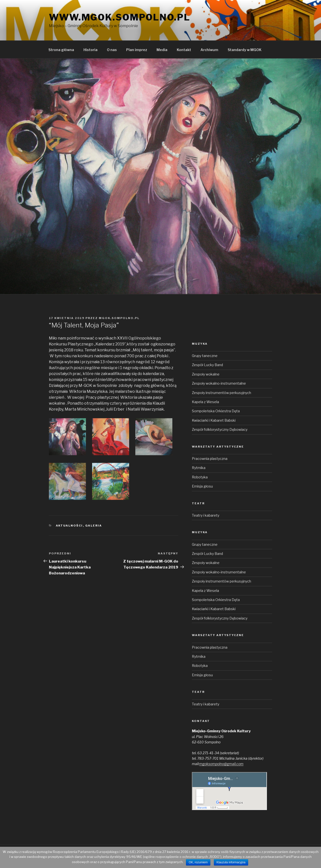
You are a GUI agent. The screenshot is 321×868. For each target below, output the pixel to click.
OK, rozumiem (198, 862)
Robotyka (200, 477)
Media (162, 50)
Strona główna (61, 50)
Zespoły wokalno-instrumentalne (219, 383)
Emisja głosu (202, 486)
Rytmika (199, 468)
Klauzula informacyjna (231, 862)
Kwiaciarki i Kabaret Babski (214, 420)
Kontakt (184, 50)
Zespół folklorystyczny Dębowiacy (220, 429)
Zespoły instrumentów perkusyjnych (221, 393)
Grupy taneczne (205, 356)
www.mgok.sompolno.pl (120, 17)
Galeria (94, 526)
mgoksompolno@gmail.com (221, 764)
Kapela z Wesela (205, 402)
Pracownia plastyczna (210, 459)
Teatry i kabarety (206, 515)
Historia (90, 50)
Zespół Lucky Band (207, 365)
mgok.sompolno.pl (119, 318)
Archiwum (209, 50)
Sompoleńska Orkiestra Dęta (216, 411)
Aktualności (69, 526)
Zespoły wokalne (206, 374)
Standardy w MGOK (245, 50)
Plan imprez (137, 50)
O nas (112, 50)
